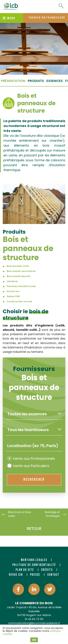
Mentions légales (34, 560)
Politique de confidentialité (34, 565)
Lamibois (12, 281)
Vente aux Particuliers (28, 466)
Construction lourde (19, 301)
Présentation (13, 81)
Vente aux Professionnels (31, 459)
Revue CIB (16, 575)
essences (55, 81)
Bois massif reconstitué (21, 271)
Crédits (47, 570)
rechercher (34, 480)
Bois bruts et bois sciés (20, 514)
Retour (34, 529)
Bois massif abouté (18, 276)
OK (34, 640)
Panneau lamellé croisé (21, 286)
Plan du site (25, 570)
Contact (53, 575)
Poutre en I (13, 291)
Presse (35, 575)
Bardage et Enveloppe (52, 514)
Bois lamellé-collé (18, 266)
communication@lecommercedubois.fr (34, 623)
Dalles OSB (13, 296)
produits (36, 81)
